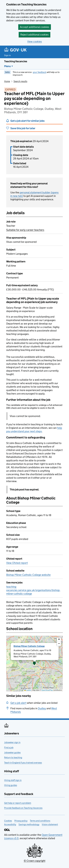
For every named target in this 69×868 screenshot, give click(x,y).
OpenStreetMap (47, 690)
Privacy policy (21, 821)
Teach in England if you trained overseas (23, 763)
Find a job (9, 747)
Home (7, 81)
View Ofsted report (17, 563)
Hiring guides (11, 785)
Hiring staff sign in (13, 780)
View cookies (35, 42)
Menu (7, 66)
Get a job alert (18, 703)
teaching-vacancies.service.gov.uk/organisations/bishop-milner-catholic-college (33, 590)
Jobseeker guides (12, 752)
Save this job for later (23, 128)
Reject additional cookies (34, 35)
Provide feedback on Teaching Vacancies (23, 808)
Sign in (7, 55)
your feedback (40, 72)
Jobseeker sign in (12, 742)
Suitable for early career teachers (25, 230)
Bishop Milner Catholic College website (28, 575)
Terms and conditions (40, 821)
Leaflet (28, 690)
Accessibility (10, 824)
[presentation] (34, 664)
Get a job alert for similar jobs (27, 121)
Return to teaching (13, 757)
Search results (20, 81)
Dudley (42, 708)
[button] (34, 664)
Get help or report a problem (18, 803)
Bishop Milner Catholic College (29, 646)
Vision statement (50, 824)
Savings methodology (29, 824)
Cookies (8, 821)
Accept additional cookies (35, 27)
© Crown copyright (35, 861)
